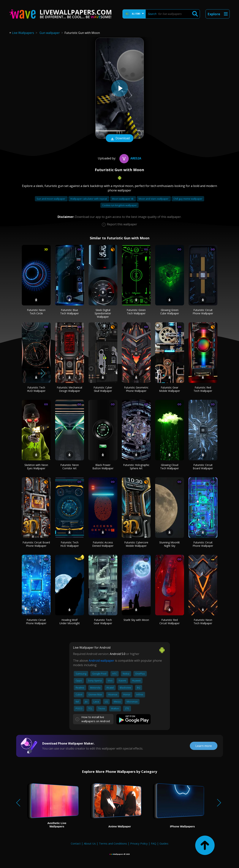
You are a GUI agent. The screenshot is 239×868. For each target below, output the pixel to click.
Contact (76, 843)
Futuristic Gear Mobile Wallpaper (170, 389)
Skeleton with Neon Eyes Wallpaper (36, 467)
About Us (90, 843)
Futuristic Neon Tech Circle (36, 312)
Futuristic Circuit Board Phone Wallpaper (36, 544)
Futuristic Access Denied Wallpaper (103, 544)
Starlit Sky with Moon (136, 620)
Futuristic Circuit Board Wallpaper (203, 467)
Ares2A (130, 158)
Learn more (204, 746)
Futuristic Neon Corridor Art (70, 467)
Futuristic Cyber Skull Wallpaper (103, 389)
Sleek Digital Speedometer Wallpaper (103, 313)
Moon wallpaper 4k (123, 199)
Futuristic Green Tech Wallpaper (136, 312)
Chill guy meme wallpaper (188, 199)
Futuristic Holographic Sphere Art (136, 467)
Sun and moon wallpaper (51, 199)
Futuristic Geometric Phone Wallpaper (136, 389)
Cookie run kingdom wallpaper (119, 205)
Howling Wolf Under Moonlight (70, 622)
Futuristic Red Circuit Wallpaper (170, 622)
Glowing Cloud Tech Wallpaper (170, 467)
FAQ (154, 843)
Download (120, 139)
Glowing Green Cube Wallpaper (170, 312)
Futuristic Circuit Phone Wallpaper (203, 312)
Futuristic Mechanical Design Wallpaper (69, 389)
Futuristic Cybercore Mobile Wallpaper (136, 544)
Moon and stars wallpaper (154, 199)
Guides (164, 843)
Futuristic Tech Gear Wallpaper (103, 622)
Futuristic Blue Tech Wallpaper (69, 312)
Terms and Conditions (113, 843)
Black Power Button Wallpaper (103, 467)
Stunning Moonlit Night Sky (170, 544)
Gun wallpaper (50, 33)
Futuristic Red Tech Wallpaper (203, 389)
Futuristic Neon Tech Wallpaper (203, 622)
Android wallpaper (101, 661)
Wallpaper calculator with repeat (89, 199)
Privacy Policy (139, 843)
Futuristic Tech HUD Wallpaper (36, 389)
